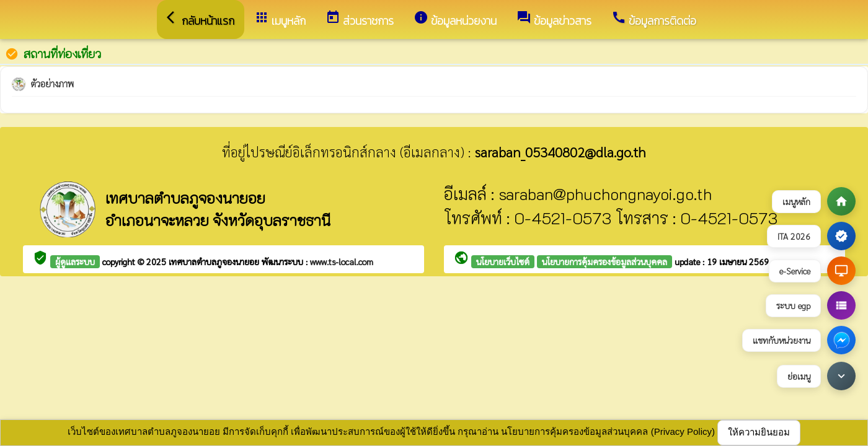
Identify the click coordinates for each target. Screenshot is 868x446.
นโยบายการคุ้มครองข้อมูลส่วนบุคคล (604, 261)
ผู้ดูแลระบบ (75, 261)
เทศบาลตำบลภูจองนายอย (215, 261)
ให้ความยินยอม (759, 432)
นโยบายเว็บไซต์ (503, 261)
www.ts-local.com (342, 261)
